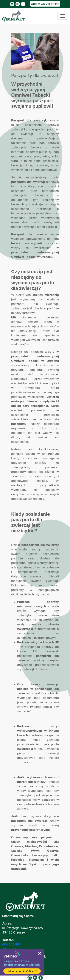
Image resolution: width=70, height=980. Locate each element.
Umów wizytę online (45, 4)
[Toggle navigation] (63, 16)
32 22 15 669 (11, 949)
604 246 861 (11, 944)
